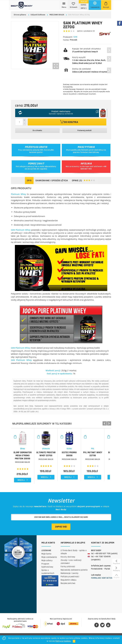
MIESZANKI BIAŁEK (57, 15)
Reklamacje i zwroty (70, 577)
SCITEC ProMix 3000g (94, 462)
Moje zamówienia (49, 561)
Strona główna (20, 15)
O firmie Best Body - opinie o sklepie (74, 556)
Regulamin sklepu (69, 584)
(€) (84, 5)
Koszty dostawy (68, 561)
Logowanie (46, 554)
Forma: (66, 40)
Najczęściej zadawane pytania (74, 574)
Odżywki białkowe (38, 15)
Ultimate (61, 459)
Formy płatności (68, 571)
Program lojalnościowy (47, 569)
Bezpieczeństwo (68, 587)
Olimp (28, 459)
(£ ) (84, 8)
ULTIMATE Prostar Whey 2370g (61, 464)
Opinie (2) (84, 181)
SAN (76, 37)
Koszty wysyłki (89, 60)
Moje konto (46, 558)
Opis (29, 180)
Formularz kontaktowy (102, 582)
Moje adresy (47, 565)
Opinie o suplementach (48, 576)
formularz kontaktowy (90, 152)
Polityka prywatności (70, 581)
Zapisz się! (61, 531)
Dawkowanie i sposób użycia (52, 180)
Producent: (68, 37)
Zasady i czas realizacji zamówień (71, 566)
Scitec (94, 459)
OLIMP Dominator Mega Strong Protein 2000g (28, 464)
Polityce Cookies (63, 641)
